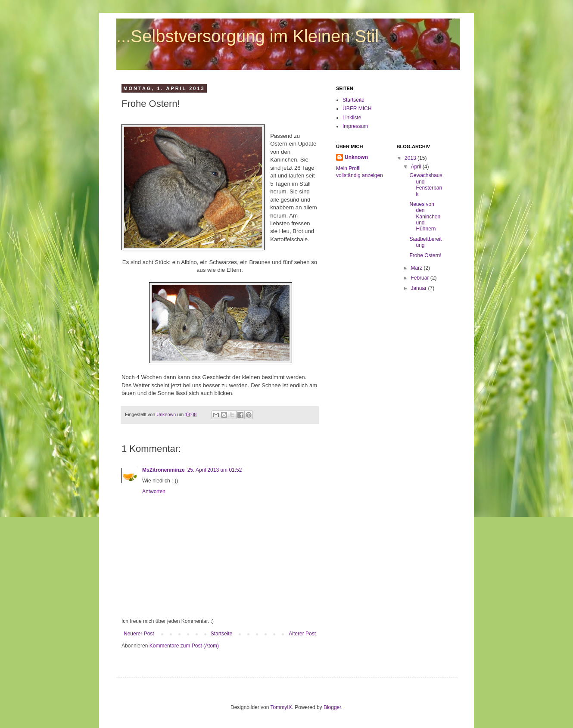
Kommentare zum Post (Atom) (184, 646)
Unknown (356, 157)
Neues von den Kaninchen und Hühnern (425, 217)
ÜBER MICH (357, 109)
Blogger (332, 707)
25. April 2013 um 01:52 (215, 470)
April (416, 167)
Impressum (355, 126)
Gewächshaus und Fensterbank (426, 185)
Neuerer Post (139, 634)
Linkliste (352, 118)
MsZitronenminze (163, 470)
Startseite (222, 634)
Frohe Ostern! (425, 255)
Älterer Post (302, 634)
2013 (411, 158)
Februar (420, 278)
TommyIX (281, 707)
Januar (419, 288)
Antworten (154, 492)
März (417, 268)
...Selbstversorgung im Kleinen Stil (248, 36)
